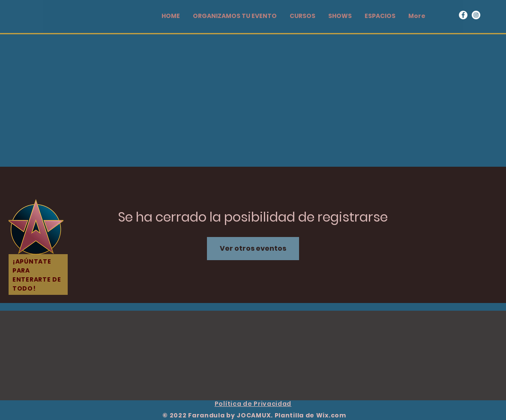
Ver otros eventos (253, 248)
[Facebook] (463, 15)
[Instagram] (476, 15)
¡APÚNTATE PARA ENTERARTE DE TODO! (37, 275)
